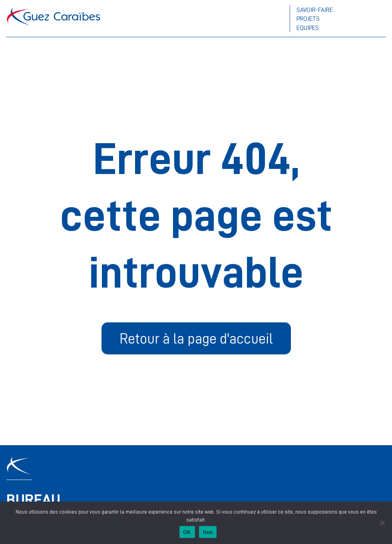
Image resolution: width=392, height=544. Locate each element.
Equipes (308, 28)
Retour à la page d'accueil (196, 338)
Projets (308, 18)
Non (208, 532)
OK (187, 532)
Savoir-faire (315, 10)
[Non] (382, 523)
